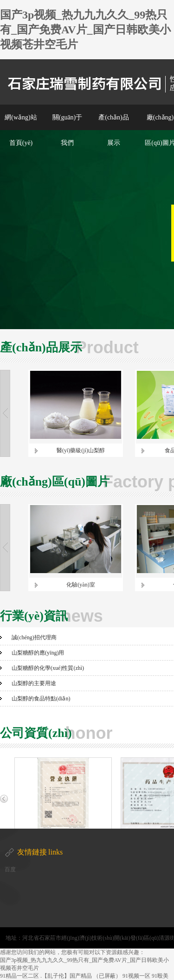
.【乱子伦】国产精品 (66, 976)
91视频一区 (136, 976)
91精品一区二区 (19, 976)
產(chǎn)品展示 (114, 130)
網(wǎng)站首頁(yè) (21, 130)
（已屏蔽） (107, 976)
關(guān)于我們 (68, 130)
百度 (10, 869)
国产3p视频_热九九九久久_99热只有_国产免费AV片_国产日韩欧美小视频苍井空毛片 (85, 30)
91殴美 (160, 976)
